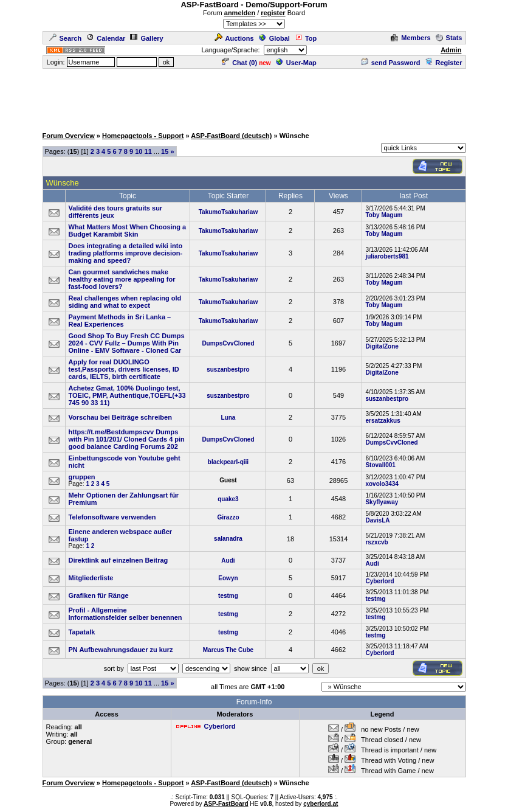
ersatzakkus (383, 421)
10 (139, 151)
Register (443, 63)
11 (148, 151)
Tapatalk (82, 632)
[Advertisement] (254, 97)
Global (274, 38)
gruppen (82, 477)
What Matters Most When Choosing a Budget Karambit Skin (128, 231)
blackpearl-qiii (228, 462)
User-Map (296, 63)
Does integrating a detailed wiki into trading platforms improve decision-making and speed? (126, 253)
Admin (451, 50)
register (273, 13)
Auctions (234, 38)
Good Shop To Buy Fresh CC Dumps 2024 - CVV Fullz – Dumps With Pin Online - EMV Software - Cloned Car (127, 343)
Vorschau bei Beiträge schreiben (120, 417)
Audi (228, 560)
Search (66, 38)
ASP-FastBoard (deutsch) (231, 136)
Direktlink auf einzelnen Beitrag (118, 560)
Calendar (106, 38)
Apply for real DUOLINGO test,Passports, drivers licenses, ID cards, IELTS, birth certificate (124, 369)
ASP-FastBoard (226, 804)
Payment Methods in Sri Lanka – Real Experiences (120, 321)
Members (410, 38)
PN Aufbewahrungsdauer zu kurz (121, 650)
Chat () (239, 63)
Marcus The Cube (228, 650)
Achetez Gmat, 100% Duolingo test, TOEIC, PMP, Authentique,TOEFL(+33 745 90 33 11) (127, 395)
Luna (228, 418)
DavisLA (377, 520)
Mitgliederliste (91, 578)
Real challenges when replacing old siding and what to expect (125, 302)
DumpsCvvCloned (228, 343)
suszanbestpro (228, 370)
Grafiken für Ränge (99, 595)
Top (306, 38)
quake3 (228, 499)
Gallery (146, 38)
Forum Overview (69, 136)
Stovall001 (380, 465)
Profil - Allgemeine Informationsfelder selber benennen (125, 614)
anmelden (240, 13)
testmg (228, 596)
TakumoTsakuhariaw (228, 212)
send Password (391, 63)
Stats (449, 38)
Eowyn (228, 578)
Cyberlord (379, 581)
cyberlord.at (321, 804)
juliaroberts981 (387, 256)
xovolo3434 (382, 484)
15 (165, 151)
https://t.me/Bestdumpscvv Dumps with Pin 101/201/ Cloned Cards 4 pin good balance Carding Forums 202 (127, 439)
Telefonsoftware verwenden (112, 517)
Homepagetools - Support (143, 136)
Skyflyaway (382, 502)
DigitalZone (382, 346)
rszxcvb (376, 542)
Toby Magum (384, 215)
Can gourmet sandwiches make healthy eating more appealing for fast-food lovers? (122, 279)
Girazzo (228, 517)
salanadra (228, 539)
